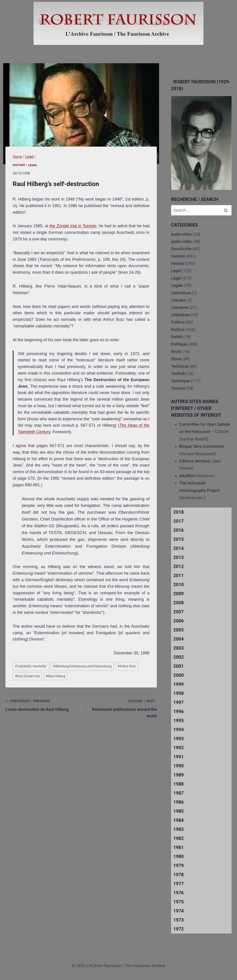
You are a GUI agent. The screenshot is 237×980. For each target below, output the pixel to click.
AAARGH (187, 476)
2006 (179, 621)
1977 (179, 884)
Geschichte (181, 249)
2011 (179, 576)
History (19, 165)
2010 (179, 585)
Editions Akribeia (194, 461)
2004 (179, 639)
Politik (177, 337)
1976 (179, 893)
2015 (179, 539)
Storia (176, 359)
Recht (176, 352)
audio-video (182, 234)
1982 (179, 838)
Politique (179, 344)
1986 (179, 802)
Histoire (178, 256)
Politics (178, 330)
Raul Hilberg (55, 676)
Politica (178, 322)
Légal (176, 278)
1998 (179, 693)
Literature (180, 307)
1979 (179, 866)
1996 (179, 711)
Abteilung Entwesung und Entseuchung (82, 666)
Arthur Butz (127, 666)
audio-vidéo (182, 241)
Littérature (180, 315)
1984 (179, 820)
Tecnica (178, 388)
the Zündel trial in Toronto (73, 226)
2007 (179, 612)
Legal (33, 165)
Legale (177, 285)
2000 (179, 675)
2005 (179, 630)
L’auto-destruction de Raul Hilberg (41, 705)
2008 (179, 603)
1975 (179, 902)
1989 (179, 775)
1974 (179, 911)
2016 (179, 530)
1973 (179, 920)
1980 (179, 857)
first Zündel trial (27, 676)
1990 (179, 766)
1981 (179, 847)
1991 (179, 757)
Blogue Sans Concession (202, 446)
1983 (179, 829)
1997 (179, 702)
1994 (179, 730)
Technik (178, 374)
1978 (179, 875)
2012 (179, 566)
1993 (179, 739)
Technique (180, 381)
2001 (179, 666)
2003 (179, 648)
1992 (179, 748)
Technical (180, 366)
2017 (179, 521)
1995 (179, 721)
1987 (179, 793)
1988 (179, 784)
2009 (179, 594)
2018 (179, 512)
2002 (179, 657)
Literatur (179, 300)
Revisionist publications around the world (121, 708)
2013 (179, 557)
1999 (179, 684)
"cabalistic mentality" (31, 666)
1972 (179, 929)
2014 (179, 548)
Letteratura (181, 293)
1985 (179, 811)
